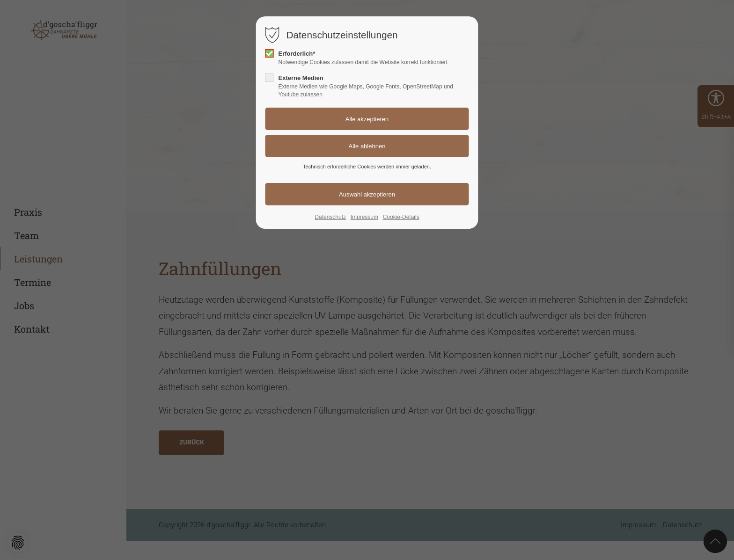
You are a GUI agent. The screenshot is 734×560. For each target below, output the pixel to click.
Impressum (364, 217)
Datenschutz (330, 217)
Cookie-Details (401, 217)
